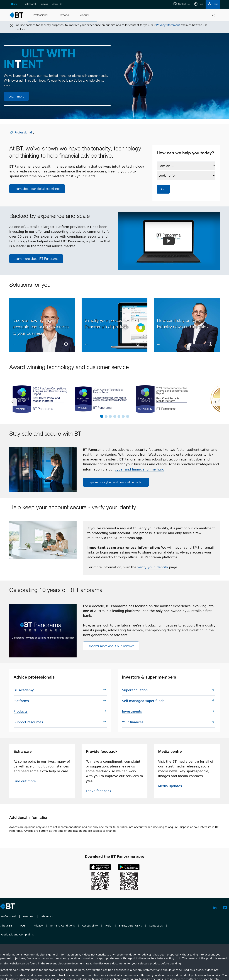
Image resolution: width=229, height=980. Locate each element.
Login (215, 4)
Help (201, 4)
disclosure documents (112, 964)
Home (14, 4)
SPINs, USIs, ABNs (130, 926)
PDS (23, 926)
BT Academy (24, 690)
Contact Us (183, 4)
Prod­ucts (21, 711)
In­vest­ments (132, 711)
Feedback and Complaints (17, 935)
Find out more (25, 781)
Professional (30, 4)
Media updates (170, 786)
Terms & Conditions (62, 926)
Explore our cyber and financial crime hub (116, 482)
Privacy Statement (168, 25)
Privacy (38, 926)
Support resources (28, 722)
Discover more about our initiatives (111, 646)
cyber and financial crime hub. (139, 469)
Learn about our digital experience (37, 189)
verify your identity (153, 567)
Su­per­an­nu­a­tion (135, 690)
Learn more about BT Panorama (36, 259)
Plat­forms (21, 701)
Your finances (133, 722)
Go (163, 189)
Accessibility (90, 926)
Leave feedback (99, 791)
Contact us (156, 926)
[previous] (13, 402)
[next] (216, 402)
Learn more (16, 96)
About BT (57, 4)
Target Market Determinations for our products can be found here (42, 970)
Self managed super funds (143, 701)
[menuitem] (40, 15)
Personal (44, 4)
